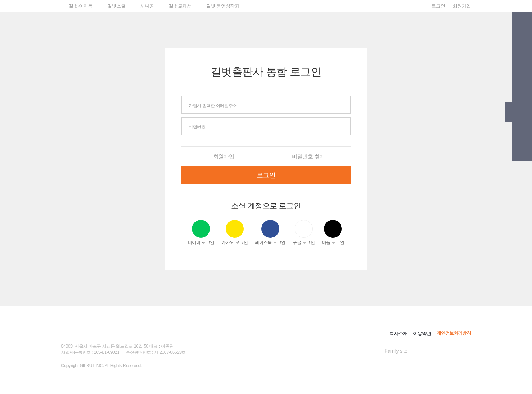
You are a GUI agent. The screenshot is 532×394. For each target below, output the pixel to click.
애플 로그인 (333, 232)
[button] (522, 24)
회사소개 (398, 333)
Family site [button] (396, 351)
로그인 (438, 6)
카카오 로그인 (235, 232)
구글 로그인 (304, 232)
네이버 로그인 (201, 232)
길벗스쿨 (117, 6)
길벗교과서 (180, 6)
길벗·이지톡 (81, 6)
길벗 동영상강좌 (223, 6)
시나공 (147, 6)
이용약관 (422, 333)
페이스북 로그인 (270, 232)
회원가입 (462, 6)
